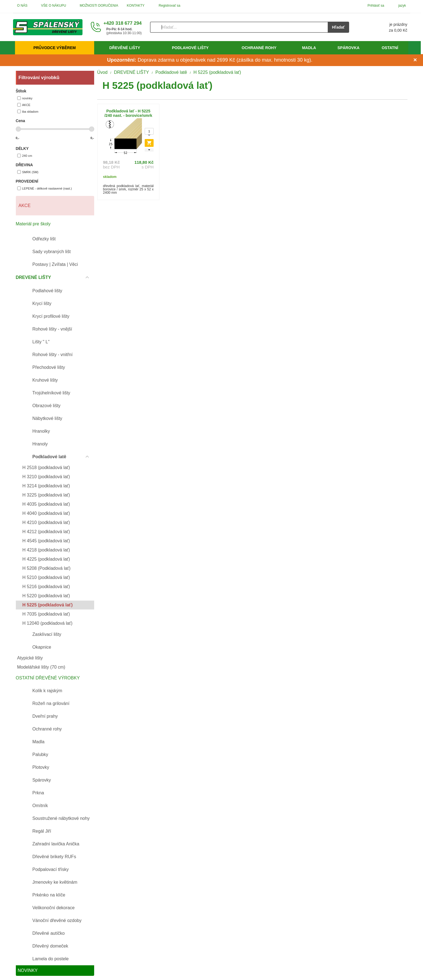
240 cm (25, 156)
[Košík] (384, 27)
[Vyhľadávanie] (239, 27)
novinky (25, 98)
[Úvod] (48, 27)
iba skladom (28, 111)
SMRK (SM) (28, 172)
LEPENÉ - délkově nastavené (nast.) (45, 188)
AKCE (24, 105)
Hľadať (338, 27)
